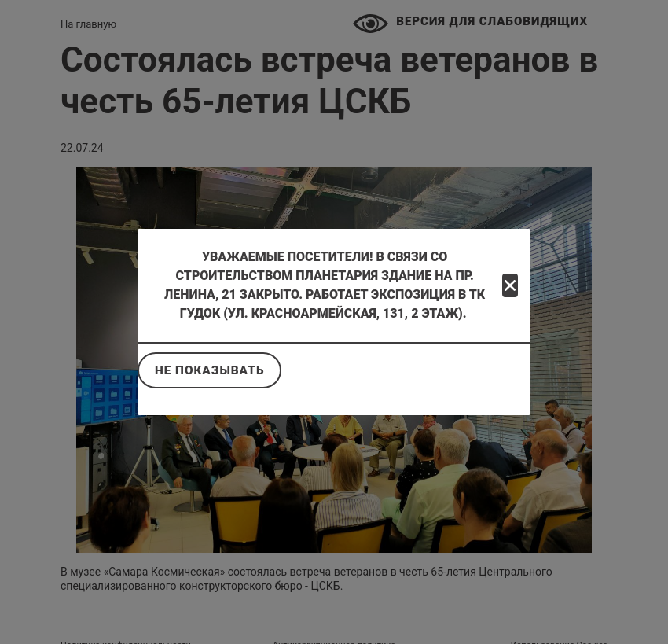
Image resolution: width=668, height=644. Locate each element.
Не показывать (209, 370)
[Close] (510, 285)
